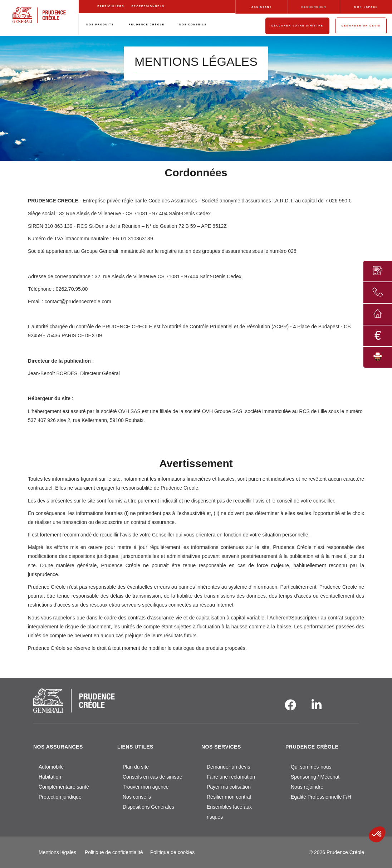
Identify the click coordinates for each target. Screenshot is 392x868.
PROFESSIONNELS (148, 6)
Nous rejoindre (307, 787)
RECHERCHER (314, 7)
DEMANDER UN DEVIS (361, 26)
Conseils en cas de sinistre (153, 777)
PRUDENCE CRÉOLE (147, 24)
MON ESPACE (366, 7)
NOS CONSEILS (193, 24)
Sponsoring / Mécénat (315, 777)
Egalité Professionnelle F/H (321, 797)
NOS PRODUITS (100, 24)
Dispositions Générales (148, 807)
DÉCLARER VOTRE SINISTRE (297, 26)
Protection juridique (60, 797)
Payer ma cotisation (229, 787)
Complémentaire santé (64, 787)
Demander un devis (228, 767)
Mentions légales (57, 852)
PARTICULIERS (111, 6)
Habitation (50, 777)
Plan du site (136, 767)
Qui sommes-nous (311, 767)
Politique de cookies (173, 852)
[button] (377, 834)
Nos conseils (137, 797)
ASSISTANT (262, 7)
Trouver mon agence (146, 787)
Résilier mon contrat (229, 797)
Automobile (51, 767)
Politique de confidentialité (114, 852)
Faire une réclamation (231, 777)
